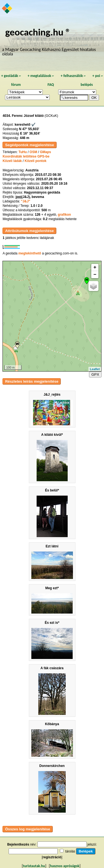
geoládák (11, 76)
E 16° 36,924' (30, 133)
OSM (33, 152)
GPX (95, 374)
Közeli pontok (36, 161)
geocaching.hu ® (38, 32)
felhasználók (73, 76)
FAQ (51, 85)
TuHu (23, 152)
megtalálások (41, 76)
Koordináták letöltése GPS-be (26, 156)
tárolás (70, 851)
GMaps (45, 152)
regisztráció (52, 857)
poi (98, 76)
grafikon (64, 215)
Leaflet (95, 369)
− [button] (95, 275)
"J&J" (25, 201)
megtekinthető (30, 253)
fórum (16, 85)
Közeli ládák (12, 161)
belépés (87, 85)
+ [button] (95, 267)
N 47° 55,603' (29, 129)
